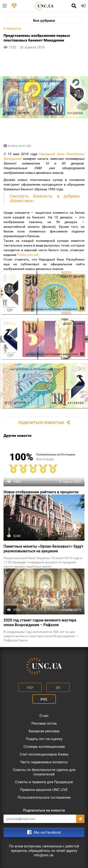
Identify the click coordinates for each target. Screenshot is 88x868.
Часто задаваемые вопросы (44, 762)
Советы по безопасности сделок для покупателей (44, 772)
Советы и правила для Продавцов (44, 782)
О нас (44, 716)
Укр (30, 688)
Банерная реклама (44, 731)
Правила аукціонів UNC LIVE (44, 790)
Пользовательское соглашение (44, 797)
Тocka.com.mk (28, 255)
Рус (44, 700)
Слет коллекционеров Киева (44, 754)
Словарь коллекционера (44, 747)
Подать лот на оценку (44, 739)
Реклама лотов (44, 723)
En (58, 688)
